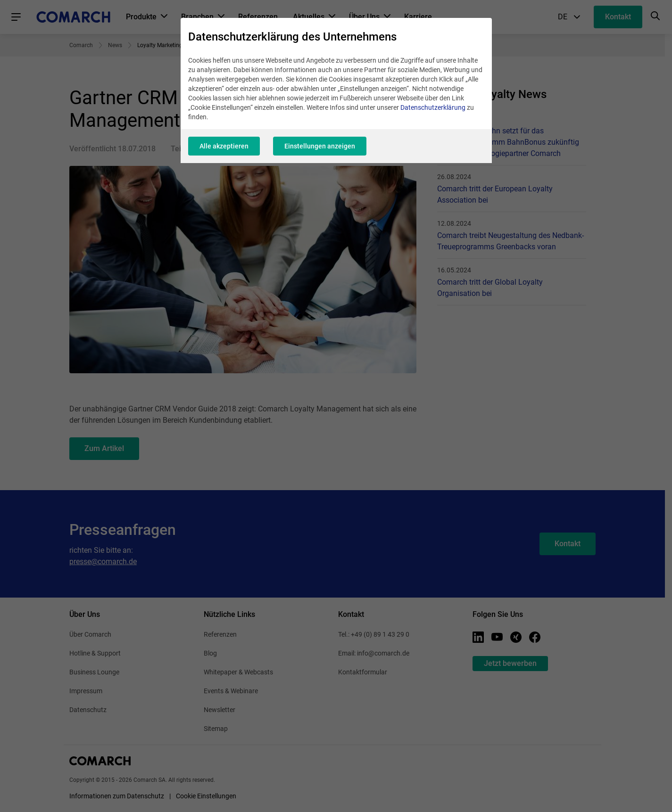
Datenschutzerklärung (433, 107)
